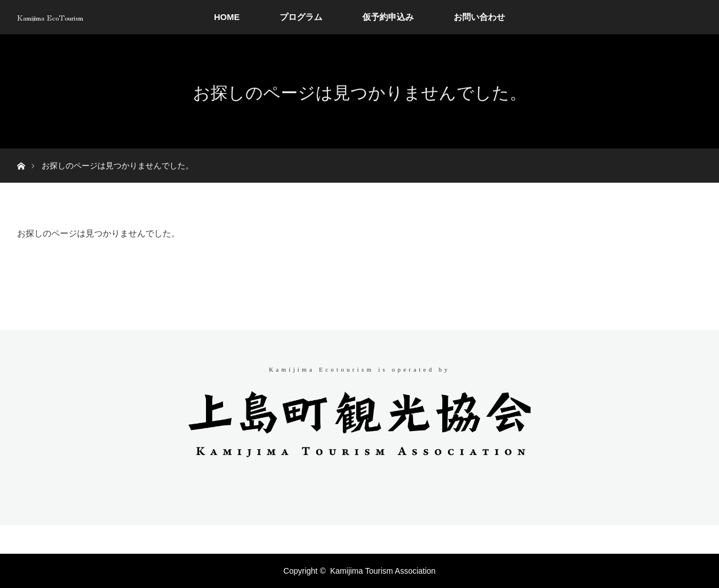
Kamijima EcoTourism (50, 17)
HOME (227, 17)
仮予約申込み (388, 17)
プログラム (301, 17)
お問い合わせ (479, 17)
